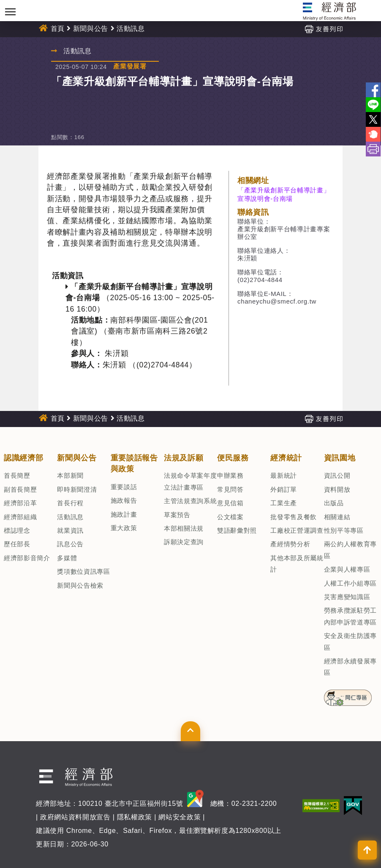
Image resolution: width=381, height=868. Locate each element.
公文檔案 (230, 517)
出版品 (334, 503)
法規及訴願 (184, 458)
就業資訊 (70, 530)
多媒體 (67, 558)
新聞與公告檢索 (80, 585)
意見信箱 (230, 503)
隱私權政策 (135, 817)
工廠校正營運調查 (297, 530)
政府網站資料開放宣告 (75, 817)
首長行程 (70, 503)
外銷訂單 (284, 489)
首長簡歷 (17, 475)
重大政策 (124, 528)
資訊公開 (337, 475)
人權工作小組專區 (350, 583)
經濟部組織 (20, 517)
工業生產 (284, 503)
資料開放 (337, 489)
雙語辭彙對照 (237, 530)
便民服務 (233, 458)
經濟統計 (286, 458)
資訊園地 (340, 458)
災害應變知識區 (347, 597)
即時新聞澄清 (77, 489)
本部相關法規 (184, 528)
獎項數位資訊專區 (83, 571)
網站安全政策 (180, 817)
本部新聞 (70, 475)
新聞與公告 (91, 29)
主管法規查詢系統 (190, 501)
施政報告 (124, 500)
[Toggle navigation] (10, 12)
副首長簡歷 (20, 489)
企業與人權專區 (347, 569)
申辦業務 (230, 475)
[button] (190, 731)
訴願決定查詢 (184, 542)
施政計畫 (124, 514)
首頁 (58, 29)
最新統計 (284, 475)
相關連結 (337, 517)
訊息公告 (70, 544)
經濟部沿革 (20, 503)
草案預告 (177, 515)
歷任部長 (17, 544)
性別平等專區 (344, 530)
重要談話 (124, 487)
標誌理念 (17, 530)
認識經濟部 (23, 458)
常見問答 (230, 489)
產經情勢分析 (290, 544)
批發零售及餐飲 (294, 517)
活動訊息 (131, 29)
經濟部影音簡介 (27, 558)
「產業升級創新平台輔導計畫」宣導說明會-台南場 (284, 194)
